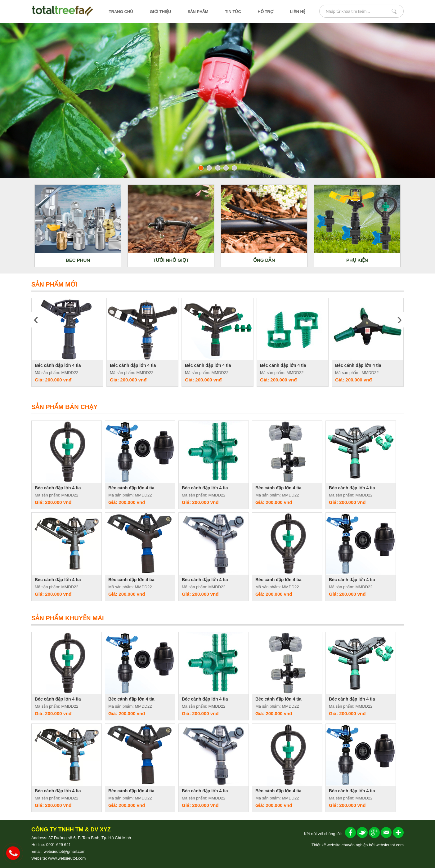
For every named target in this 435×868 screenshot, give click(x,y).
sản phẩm (198, 12)
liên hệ (298, 12)
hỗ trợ (265, 12)
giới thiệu (160, 12)
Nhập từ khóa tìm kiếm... (394, 11)
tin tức (233, 12)
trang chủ (121, 12)
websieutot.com (390, 845)
